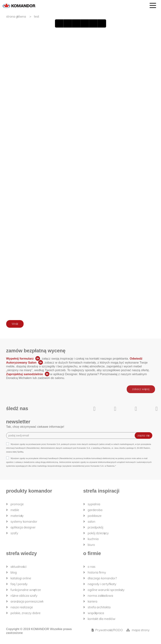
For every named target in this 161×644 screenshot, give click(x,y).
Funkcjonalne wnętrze (26, 590)
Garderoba (95, 510)
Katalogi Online (21, 578)
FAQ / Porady (19, 584)
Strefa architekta (99, 607)
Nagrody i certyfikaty (102, 584)
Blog (14, 572)
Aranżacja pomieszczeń (27, 601)
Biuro (91, 545)
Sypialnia (94, 504)
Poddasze (95, 516)
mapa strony (141, 630)
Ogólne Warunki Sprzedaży (106, 590)
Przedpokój (95, 527)
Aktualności (19, 567)
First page (59, 24)
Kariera (92, 601)
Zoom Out (102, 24)
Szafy (14, 533)
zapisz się (143, 435)
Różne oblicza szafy (24, 596)
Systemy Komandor (24, 521)
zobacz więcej (141, 389)
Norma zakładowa (100, 596)
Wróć (15, 324)
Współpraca (96, 613)
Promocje (17, 504)
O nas (91, 567)
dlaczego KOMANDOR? (102, 578)
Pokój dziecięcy (98, 533)
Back (68, 24)
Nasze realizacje (22, 607)
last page (85, 24)
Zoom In (94, 24)
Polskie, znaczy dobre (26, 613)
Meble (15, 510)
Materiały (17, 516)
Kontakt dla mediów (102, 619)
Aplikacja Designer (23, 527)
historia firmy (97, 572)
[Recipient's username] (73, 435)
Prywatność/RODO (109, 630)
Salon (91, 521)
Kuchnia (93, 539)
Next (76, 24)
